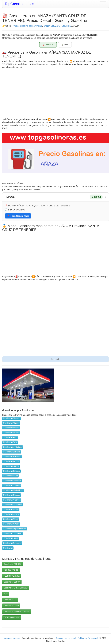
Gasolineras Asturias (11, 433)
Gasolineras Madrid (11, 509)
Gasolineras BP (10, 600)
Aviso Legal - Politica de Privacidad (82, 638)
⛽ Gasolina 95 (48, 45)
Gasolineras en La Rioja (13, 534)
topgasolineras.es (12, 638)
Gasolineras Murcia (11, 519)
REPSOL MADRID (11, 570)
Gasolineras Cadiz (10, 476)
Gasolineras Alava (10, 437)
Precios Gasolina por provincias (27, 26)
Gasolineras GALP (11, 606)
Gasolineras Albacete (12, 418)
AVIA (6, 594)
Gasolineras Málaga (11, 514)
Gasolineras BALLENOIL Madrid (17, 612)
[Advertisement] (56, 91)
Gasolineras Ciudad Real (13, 490)
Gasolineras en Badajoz (13, 447)
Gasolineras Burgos (11, 466)
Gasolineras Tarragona (12, 543)
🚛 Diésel (65, 45)
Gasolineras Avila (10, 442)
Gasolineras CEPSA (12, 582)
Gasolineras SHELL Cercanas (16, 588)
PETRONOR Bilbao (12, 618)
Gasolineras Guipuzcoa (12, 505)
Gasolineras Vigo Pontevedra (15, 529)
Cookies (60, 638)
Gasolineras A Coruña (12, 500)
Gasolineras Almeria (11, 428)
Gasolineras (8, 548)
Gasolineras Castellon (12, 485)
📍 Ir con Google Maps (18, 216)
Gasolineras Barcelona (12, 457)
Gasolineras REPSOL (12, 564)
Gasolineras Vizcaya (11, 461)
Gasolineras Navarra (11, 524)
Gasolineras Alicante (11, 423)
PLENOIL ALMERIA (12, 576)
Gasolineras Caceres (11, 471)
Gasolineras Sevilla (11, 538)
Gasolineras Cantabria (12, 481)
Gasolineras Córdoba (12, 495)
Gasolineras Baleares (12, 452)
